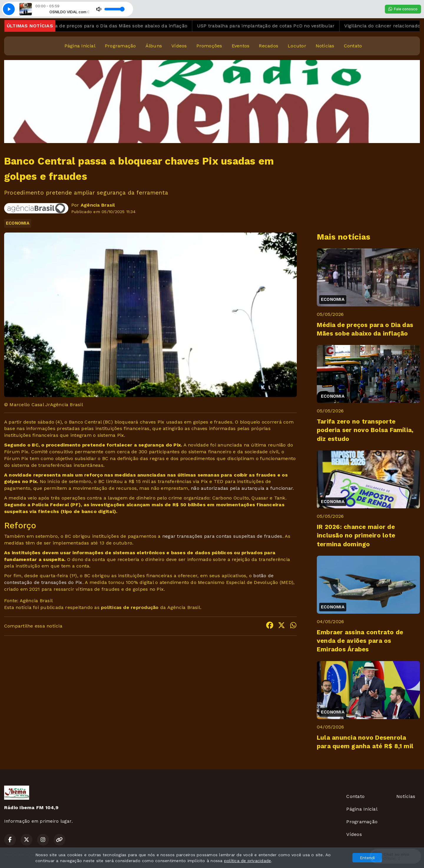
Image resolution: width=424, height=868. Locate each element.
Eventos (241, 46)
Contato (353, 46)
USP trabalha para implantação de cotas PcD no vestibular (274, 26)
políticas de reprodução (130, 607)
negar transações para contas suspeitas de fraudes (222, 536)
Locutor (297, 46)
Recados (269, 46)
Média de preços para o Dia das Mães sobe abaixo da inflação (124, 26)
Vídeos (179, 46)
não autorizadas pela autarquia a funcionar (242, 488)
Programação (120, 46)
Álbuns (154, 46)
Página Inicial (80, 46)
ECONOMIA (18, 223)
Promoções (209, 46)
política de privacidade (248, 861)
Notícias (325, 46)
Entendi (367, 858)
